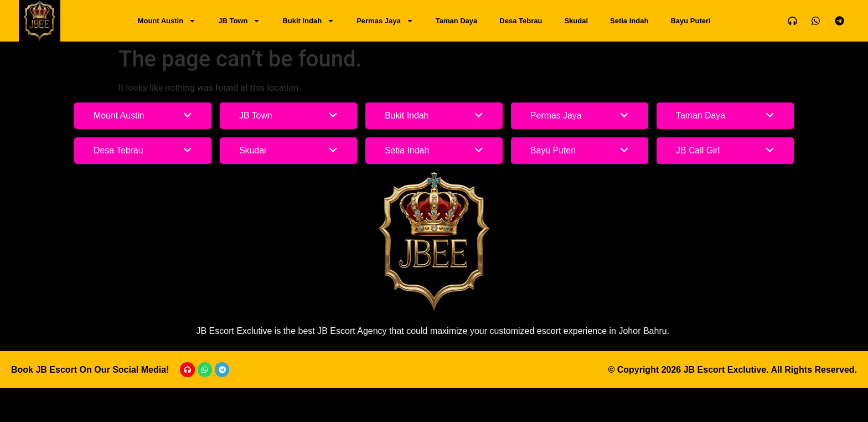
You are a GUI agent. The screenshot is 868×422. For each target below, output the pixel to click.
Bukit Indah (308, 21)
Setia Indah (629, 21)
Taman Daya (457, 21)
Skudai (576, 21)
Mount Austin (167, 21)
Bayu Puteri (690, 21)
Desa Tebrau (521, 21)
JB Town (239, 21)
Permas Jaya (385, 21)
